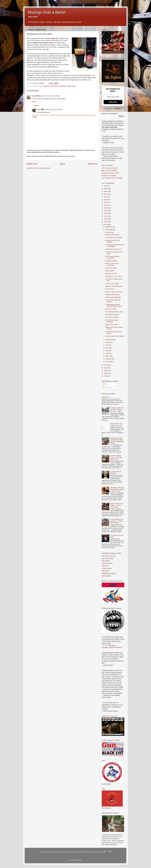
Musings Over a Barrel (47, 12)
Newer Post (32, 164)
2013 (106, 222)
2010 (106, 368)
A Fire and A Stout (111, 309)
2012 (106, 224)
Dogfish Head (71, 86)
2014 (106, 219)
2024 (106, 191)
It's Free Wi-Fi (110, 289)
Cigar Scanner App (116, 424)
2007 (106, 376)
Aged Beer (47, 86)
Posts (106, 384)
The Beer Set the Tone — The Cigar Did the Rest (116, 457)
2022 (106, 197)
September (109, 340)
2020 (106, 202)
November (109, 230)
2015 (106, 216)
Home (62, 164)
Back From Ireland (111, 268)
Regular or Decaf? (111, 273)
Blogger (79, 860)
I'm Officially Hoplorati (112, 314)
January (108, 362)
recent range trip (52, 38)
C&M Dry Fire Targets (112, 284)
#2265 (109, 697)
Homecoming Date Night (113, 297)
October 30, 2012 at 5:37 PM (53, 109)
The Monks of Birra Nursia (114, 249)
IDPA (103, 571)
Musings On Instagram (109, 176)
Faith (103, 566)
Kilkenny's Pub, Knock (112, 235)
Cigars (104, 561)
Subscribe (113, 102)
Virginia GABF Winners (113, 295)
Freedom (105, 568)
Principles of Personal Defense (112, 647)
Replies (36, 106)
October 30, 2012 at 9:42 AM (51, 96)
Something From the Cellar (114, 237)
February (109, 359)
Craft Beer (63, 86)
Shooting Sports (107, 573)
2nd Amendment (107, 556)
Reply (34, 101)
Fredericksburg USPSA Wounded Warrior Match (114, 305)
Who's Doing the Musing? (110, 168)
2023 (106, 194)
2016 (106, 213)
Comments (107, 388)
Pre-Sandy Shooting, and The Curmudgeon (115, 246)
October (108, 232)
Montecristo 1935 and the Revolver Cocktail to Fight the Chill (117, 489)
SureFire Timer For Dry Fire (114, 292)
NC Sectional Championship (114, 312)
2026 (106, 186)
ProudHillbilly (36, 96)
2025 (106, 189)
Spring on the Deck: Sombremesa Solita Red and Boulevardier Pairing (117, 441)
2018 (106, 208)
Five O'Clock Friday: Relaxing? (112, 321)
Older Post (92, 164)
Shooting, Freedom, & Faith (110, 173)
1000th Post (105, 397)
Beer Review (55, 86)
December (109, 227)
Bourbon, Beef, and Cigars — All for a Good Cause (116, 505)
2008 (106, 373)
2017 (106, 211)
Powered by (113, 108)
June (107, 348)
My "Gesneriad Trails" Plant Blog (112, 178)
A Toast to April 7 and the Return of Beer (117, 409)
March (108, 356)
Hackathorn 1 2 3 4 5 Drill (113, 276)
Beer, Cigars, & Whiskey (109, 171)
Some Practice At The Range (114, 336)
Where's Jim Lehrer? (112, 324)
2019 (106, 205)
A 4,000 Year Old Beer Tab (116, 472)
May (107, 351)
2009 (106, 371)
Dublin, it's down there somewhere (112, 264)
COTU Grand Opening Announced (112, 257)
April (107, 353)
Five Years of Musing (112, 317)
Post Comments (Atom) (43, 168)
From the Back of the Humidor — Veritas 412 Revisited (117, 521)
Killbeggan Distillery (111, 261)
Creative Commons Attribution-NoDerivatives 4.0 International (88, 851)
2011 (106, 365)
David (39, 109)
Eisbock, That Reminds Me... (114, 286)
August (108, 342)
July (107, 345)
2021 (106, 200)
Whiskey (104, 576)
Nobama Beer (110, 271)
